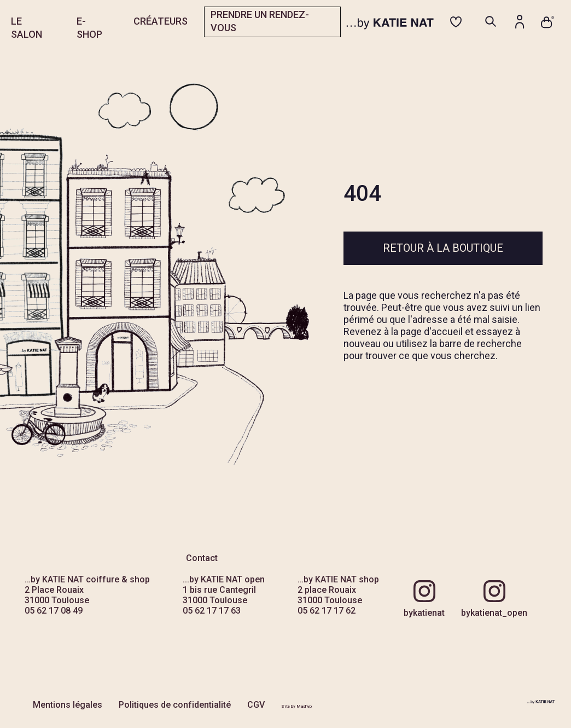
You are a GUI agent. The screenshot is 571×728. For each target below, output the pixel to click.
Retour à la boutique (443, 248)
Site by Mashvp (296, 706)
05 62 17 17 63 (212, 611)
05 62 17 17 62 (327, 611)
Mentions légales (68, 705)
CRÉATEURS (161, 21)
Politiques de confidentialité (175, 705)
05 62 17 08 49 (54, 611)
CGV (256, 705)
